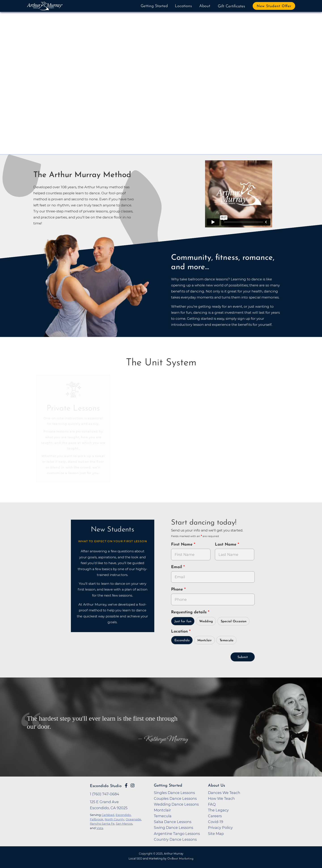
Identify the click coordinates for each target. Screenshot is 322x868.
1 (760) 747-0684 (105, 794)
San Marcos (124, 824)
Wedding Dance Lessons (176, 804)
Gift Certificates (231, 6)
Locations (183, 6)
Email (177, 567)
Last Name (226, 545)
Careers (215, 816)
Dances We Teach (224, 793)
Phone (178, 590)
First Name (182, 545)
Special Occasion (234, 621)
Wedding (206, 621)
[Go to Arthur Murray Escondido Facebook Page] (126, 785)
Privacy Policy (220, 828)
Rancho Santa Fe (102, 824)
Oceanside (133, 819)
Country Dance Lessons (175, 839)
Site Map (216, 834)
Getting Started (154, 6)
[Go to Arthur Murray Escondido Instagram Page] (132, 785)
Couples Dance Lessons (175, 798)
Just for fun (183, 621)
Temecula (227, 640)
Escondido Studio (106, 786)
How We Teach (221, 798)
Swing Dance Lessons (174, 828)
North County (114, 819)
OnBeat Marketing (180, 859)
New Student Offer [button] (274, 6)
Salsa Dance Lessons (173, 822)
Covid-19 (216, 822)
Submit (243, 657)
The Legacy (218, 810)
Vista (100, 828)
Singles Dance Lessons (174, 793)
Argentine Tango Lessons (177, 834)
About (205, 6)
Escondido (182, 640)
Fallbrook (97, 819)
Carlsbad (108, 815)
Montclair (205, 640)
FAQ (212, 804)
